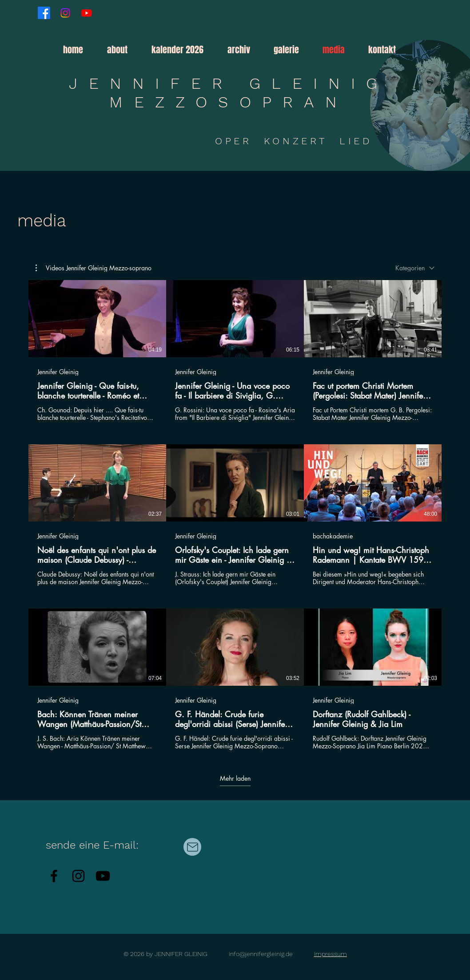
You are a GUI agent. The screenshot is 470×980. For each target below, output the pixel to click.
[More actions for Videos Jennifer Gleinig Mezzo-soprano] (94, 268)
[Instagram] (65, 13)
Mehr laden (235, 778)
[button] (244, 50)
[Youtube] (87, 13)
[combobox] (415, 268)
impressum (331, 954)
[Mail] (192, 847)
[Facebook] (44, 13)
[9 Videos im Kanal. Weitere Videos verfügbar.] (235, 515)
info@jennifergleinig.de (261, 954)
